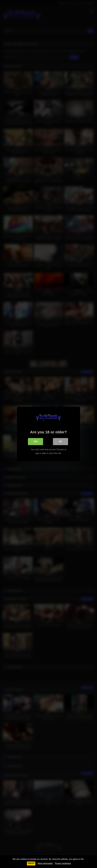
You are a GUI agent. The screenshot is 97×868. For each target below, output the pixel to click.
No (60, 442)
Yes (35, 442)
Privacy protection (63, 863)
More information (45, 863)
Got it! (31, 863)
